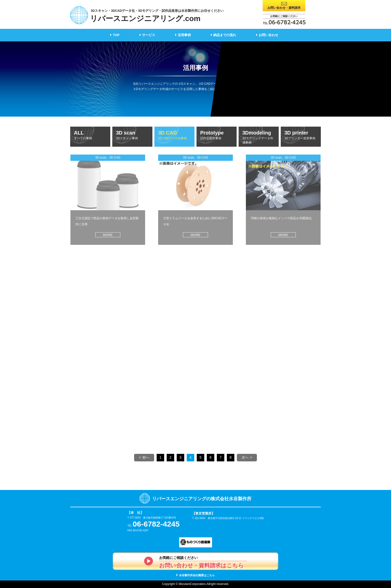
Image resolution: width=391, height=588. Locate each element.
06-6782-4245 (156, 524)
